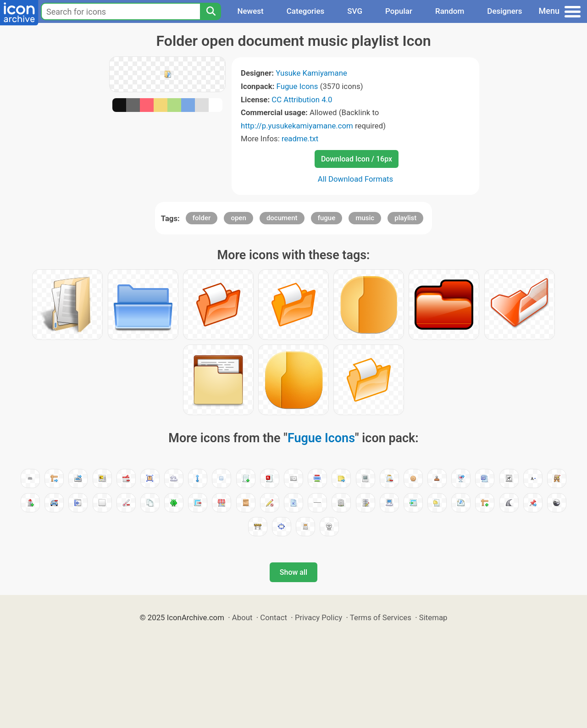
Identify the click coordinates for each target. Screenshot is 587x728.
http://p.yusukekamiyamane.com (297, 126)
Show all (293, 572)
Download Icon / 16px (357, 159)
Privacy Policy (318, 617)
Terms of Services (381, 617)
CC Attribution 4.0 (302, 100)
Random (450, 11)
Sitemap (433, 617)
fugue (327, 218)
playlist (405, 218)
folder (202, 218)
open (238, 218)
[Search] (210, 11)
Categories (306, 11)
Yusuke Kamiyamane (311, 73)
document (282, 218)
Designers (504, 11)
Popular (399, 11)
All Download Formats (356, 179)
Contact (274, 617)
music (365, 218)
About (242, 617)
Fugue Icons (297, 86)
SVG (355, 11)
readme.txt (300, 139)
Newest (250, 11)
